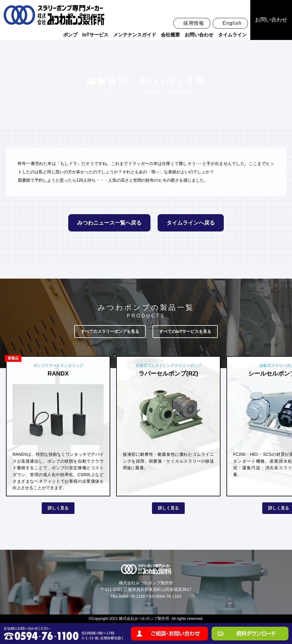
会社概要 (170, 35)
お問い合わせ (199, 35)
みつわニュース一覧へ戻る (109, 223)
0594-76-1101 (168, 596)
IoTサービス (95, 35)
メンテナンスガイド (135, 35)
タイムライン (232, 35)
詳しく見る (58, 508)
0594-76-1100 (132, 596)
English (232, 23)
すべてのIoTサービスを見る (185, 331)
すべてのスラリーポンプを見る (110, 331)
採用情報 (194, 23)
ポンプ (70, 35)
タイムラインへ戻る (191, 223)
